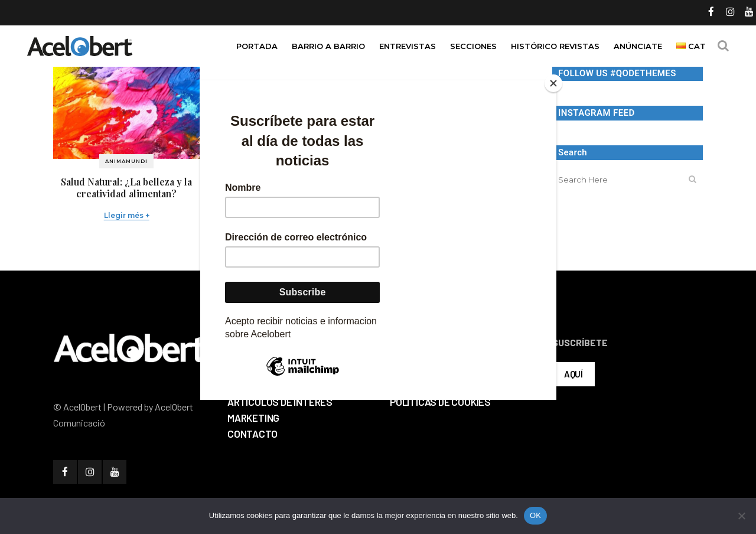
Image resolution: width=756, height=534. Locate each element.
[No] (741, 516)
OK (535, 515)
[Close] (553, 83)
